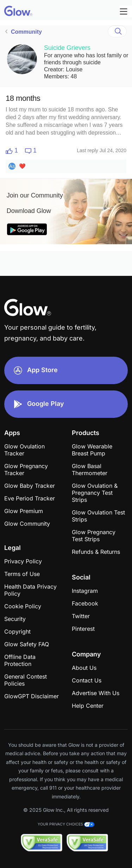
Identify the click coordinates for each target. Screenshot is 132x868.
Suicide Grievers (67, 48)
